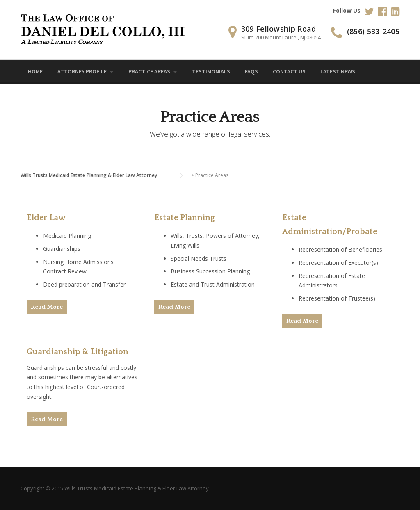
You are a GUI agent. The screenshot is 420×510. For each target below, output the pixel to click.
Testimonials (211, 71)
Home (35, 71)
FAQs (251, 71)
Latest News (338, 71)
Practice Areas (149, 71)
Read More (47, 307)
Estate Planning (185, 218)
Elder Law (46, 218)
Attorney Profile (82, 71)
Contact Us (289, 71)
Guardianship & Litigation (78, 352)
